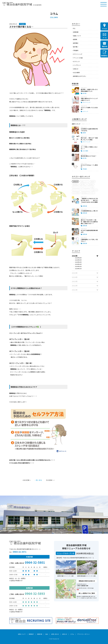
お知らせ (76, 69)
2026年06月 (78, 258)
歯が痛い (76, 47)
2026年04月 (78, 262)
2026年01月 (78, 269)
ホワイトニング (78, 54)
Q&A (47, 634)
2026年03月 (78, 264)
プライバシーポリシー (84, 634)
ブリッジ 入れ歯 (78, 58)
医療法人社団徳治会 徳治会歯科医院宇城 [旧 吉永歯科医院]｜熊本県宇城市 (17, 4)
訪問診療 (76, 32)
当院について (22, 634)
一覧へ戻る (38, 480)
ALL (74, 28)
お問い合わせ (55, 634)
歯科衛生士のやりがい (80, 76)
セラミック (76, 61)
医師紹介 (31, 634)
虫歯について (77, 36)
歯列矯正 (76, 43)
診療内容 (40, 634)
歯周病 (75, 39)
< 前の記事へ (26, 480)
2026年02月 (78, 266)
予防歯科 (76, 50)
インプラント (77, 65)
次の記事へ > (50, 480)
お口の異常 (76, 73)
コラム (72, 634)
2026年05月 (78, 260)
